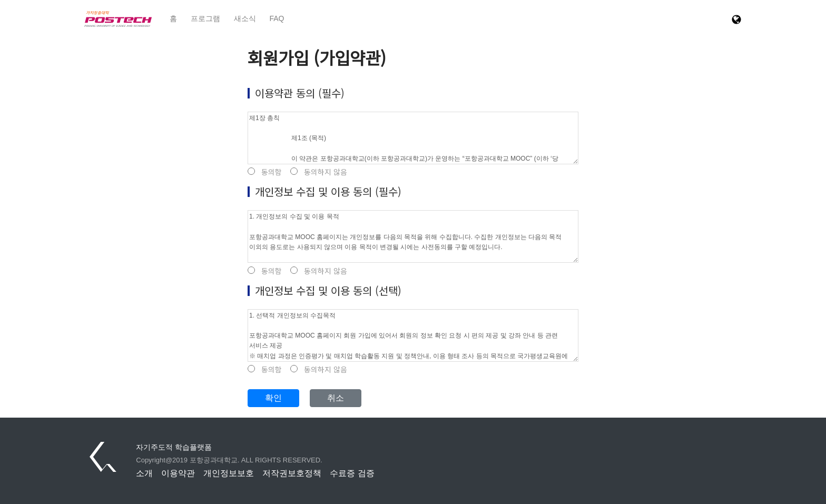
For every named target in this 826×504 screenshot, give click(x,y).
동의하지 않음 (319, 172)
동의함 (265, 172)
